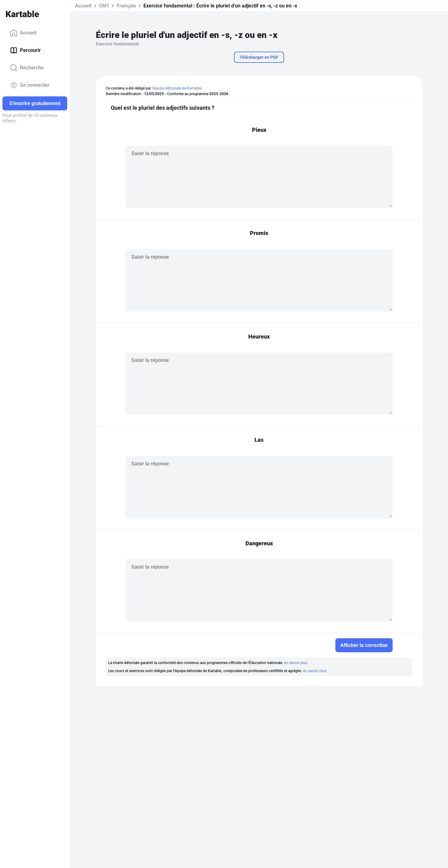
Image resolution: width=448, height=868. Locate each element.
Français (126, 6)
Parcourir (25, 50)
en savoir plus (296, 663)
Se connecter (30, 85)
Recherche (27, 68)
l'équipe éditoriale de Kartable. (177, 88)
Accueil (23, 33)
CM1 (104, 6)
